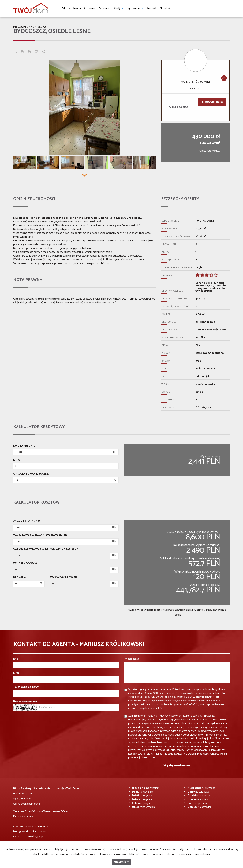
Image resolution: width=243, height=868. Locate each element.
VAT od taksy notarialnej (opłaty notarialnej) (46, 550)
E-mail (17, 673)
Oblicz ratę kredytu (210, 151)
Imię (16, 659)
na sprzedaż (201, 788)
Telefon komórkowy (26, 687)
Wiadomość (132, 659)
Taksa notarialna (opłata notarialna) (41, 536)
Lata (17, 460)
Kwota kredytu (24, 446)
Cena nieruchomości (27, 522)
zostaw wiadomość (212, 102)
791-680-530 (179, 107)
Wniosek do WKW (25, 564)
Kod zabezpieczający (26, 701)
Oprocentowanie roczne (31, 474)
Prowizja (20, 578)
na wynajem (146, 788)
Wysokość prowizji (64, 578)
